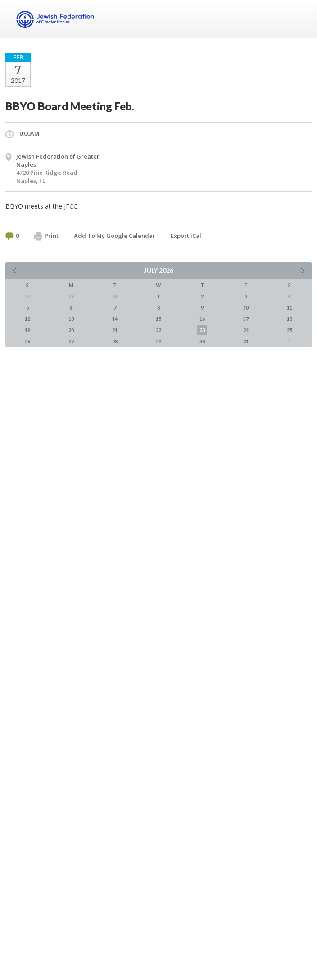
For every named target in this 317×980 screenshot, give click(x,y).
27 (71, 341)
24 (246, 330)
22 (158, 330)
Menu (301, 19)
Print (46, 236)
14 (115, 319)
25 (290, 330)
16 (202, 319)
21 (115, 330)
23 (202, 330)
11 (290, 308)
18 (290, 319)
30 (202, 341)
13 (71, 319)
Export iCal (186, 236)
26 (27, 341)
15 (158, 319)
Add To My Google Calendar (115, 236)
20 (71, 330)
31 (246, 341)
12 (27, 319)
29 (158, 341)
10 (246, 308)
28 (115, 341)
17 (246, 319)
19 (27, 330)
